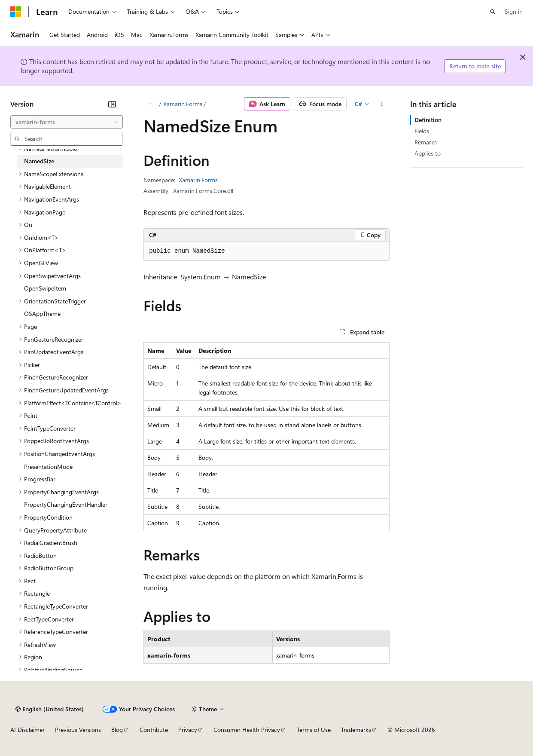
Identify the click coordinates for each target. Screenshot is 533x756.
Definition (428, 120)
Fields (422, 131)
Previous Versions (78, 730)
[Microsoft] (16, 12)
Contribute (154, 730)
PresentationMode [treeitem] (48, 467)
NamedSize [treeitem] (39, 161)
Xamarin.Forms (183, 104)
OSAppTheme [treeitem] (42, 314)
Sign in (514, 11)
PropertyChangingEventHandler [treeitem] (66, 504)
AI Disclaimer (27, 730)
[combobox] (67, 122)
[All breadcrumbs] (151, 104)
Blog (117, 730)
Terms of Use (314, 730)
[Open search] (493, 12)
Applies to (428, 153)
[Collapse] (112, 104)
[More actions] (382, 104)
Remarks (426, 142)
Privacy (188, 730)
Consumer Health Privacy (247, 730)
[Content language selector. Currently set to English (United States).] (50, 709)
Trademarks (356, 730)
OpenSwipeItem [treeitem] (45, 288)
